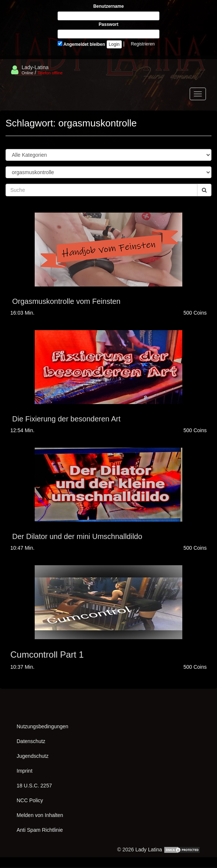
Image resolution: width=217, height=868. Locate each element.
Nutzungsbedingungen (42, 726)
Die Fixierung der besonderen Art (66, 419)
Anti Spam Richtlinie (40, 830)
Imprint (25, 771)
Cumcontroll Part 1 (47, 655)
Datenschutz (31, 741)
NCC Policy (30, 800)
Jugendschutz (32, 756)
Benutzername (109, 6)
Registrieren (143, 44)
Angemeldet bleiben (81, 44)
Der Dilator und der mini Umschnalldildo (77, 536)
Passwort (108, 24)
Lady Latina (149, 850)
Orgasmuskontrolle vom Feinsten (66, 301)
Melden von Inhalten (40, 815)
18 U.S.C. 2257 (34, 786)
